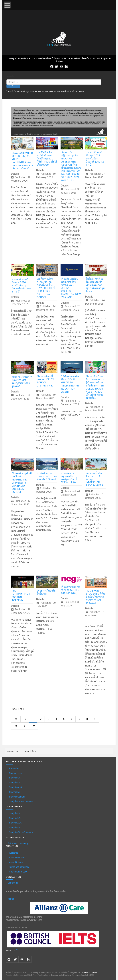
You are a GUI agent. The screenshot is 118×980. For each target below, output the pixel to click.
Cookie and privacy (18, 872)
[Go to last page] (33, 726)
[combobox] (54, 82)
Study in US (15, 782)
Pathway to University (18, 843)
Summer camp (16, 773)
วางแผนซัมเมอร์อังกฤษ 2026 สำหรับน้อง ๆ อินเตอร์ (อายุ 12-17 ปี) (95, 159)
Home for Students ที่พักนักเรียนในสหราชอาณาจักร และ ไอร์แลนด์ (95, 597)
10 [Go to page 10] (15, 726)
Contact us (13, 883)
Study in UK (15, 778)
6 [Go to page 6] (72, 719)
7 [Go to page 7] (79, 719)
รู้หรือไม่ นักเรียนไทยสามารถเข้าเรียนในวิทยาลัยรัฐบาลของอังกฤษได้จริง (95, 285)
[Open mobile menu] (7, 5)
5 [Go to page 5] (64, 719)
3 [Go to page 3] (48, 719)
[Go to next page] (24, 726)
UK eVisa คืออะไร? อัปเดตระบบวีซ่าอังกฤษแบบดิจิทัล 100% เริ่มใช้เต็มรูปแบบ (47, 159)
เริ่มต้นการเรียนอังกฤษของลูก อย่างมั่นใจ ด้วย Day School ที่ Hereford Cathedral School (46, 288)
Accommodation (17, 858)
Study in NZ (15, 792)
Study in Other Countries (21, 801)
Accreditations (16, 862)
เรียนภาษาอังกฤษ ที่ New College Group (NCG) (71, 590)
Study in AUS (15, 787)
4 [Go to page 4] (56, 719)
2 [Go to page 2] (41, 719)
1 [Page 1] (33, 719)
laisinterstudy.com (89, 972)
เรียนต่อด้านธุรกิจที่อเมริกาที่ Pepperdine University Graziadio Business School (22, 483)
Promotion (14, 768)
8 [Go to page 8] (87, 719)
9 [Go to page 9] (95, 719)
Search (10, 76)
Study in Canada (17, 797)
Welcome (14, 853)
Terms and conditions (19, 867)
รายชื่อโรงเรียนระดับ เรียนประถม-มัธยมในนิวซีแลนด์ (47, 476)
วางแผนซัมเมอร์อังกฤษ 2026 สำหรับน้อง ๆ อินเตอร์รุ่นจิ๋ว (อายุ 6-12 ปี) (22, 286)
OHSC (11, 899)
